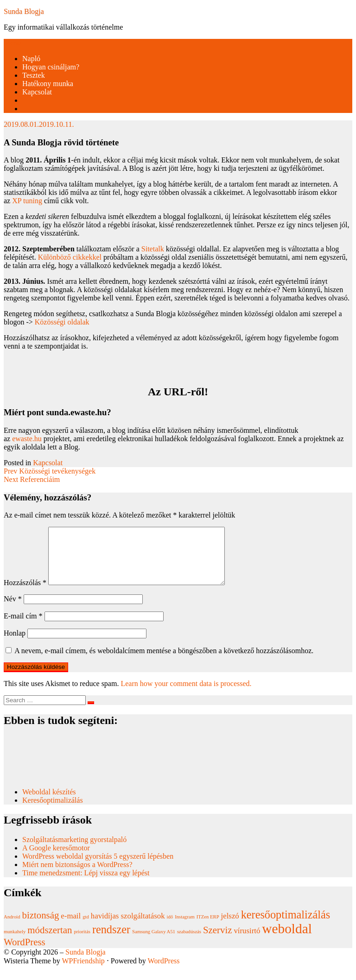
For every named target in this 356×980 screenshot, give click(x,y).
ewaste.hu (27, 439)
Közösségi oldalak (62, 322)
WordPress (164, 972)
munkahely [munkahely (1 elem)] (15, 943)
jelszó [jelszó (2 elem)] (230, 927)
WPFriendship (83, 972)
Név (13, 610)
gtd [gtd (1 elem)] (86, 928)
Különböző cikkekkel (70, 257)
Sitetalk (153, 249)
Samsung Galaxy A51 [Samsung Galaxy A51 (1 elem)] (154, 943)
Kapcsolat (37, 92)
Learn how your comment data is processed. (186, 695)
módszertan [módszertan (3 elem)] (50, 941)
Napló (31, 59)
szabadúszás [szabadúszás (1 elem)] (189, 943)
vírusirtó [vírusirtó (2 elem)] (247, 942)
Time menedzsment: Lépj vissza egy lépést (86, 884)
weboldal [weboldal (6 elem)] (287, 940)
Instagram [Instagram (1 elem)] (185, 928)
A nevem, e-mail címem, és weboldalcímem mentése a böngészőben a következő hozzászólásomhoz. (164, 662)
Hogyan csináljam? (51, 67)
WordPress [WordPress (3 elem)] (25, 953)
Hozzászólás (25, 594)
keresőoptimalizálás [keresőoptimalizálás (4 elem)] (286, 926)
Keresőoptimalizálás (53, 811)
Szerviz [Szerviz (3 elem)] (217, 941)
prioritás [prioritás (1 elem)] (82, 943)
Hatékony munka (48, 84)
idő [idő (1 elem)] (170, 928)
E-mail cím (23, 627)
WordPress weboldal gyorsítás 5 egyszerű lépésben (98, 867)
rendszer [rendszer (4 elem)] (111, 940)
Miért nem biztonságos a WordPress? (77, 876)
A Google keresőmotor (56, 859)
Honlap (15, 644)
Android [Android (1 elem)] (12, 928)
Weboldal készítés (50, 803)
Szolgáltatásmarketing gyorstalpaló (75, 851)
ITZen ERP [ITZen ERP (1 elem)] (208, 928)
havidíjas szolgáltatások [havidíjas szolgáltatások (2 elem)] (128, 927)
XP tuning (27, 201)
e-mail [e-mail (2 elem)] (71, 927)
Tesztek (34, 75)
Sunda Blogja (24, 11)
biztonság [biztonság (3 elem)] (41, 926)
